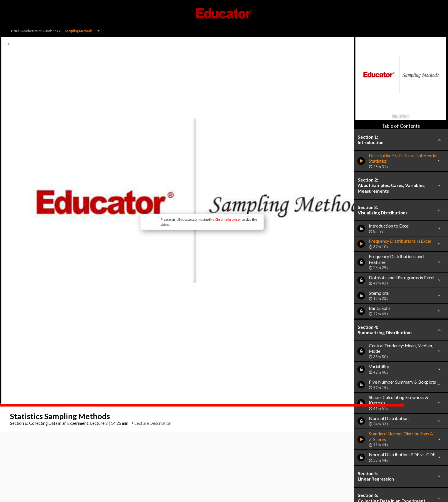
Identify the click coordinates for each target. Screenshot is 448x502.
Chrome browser (203, 197)
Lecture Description (152, 378)
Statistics (51, 31)
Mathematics (32, 31)
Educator (224, 13)
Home (15, 31)
